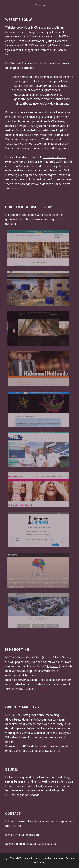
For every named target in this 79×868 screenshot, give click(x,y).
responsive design (54, 157)
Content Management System (30, 50)
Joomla (10, 126)
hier (57, 41)
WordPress (58, 121)
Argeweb (52, 666)
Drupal (23, 126)
